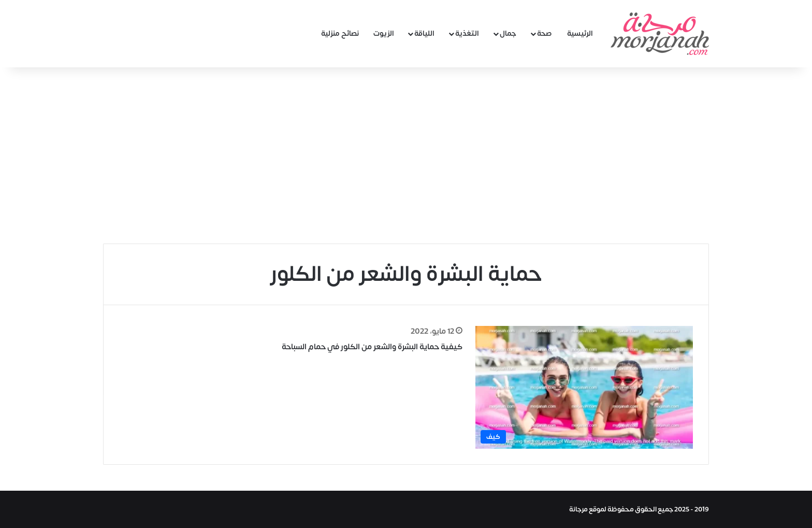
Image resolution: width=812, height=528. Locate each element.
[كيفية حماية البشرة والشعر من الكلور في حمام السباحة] (584, 387)
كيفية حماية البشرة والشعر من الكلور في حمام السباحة (372, 347)
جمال (508, 33)
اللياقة (424, 33)
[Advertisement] (406, 155)
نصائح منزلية (340, 33)
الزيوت (384, 33)
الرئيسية (580, 33)
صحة (545, 33)
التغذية (467, 33)
